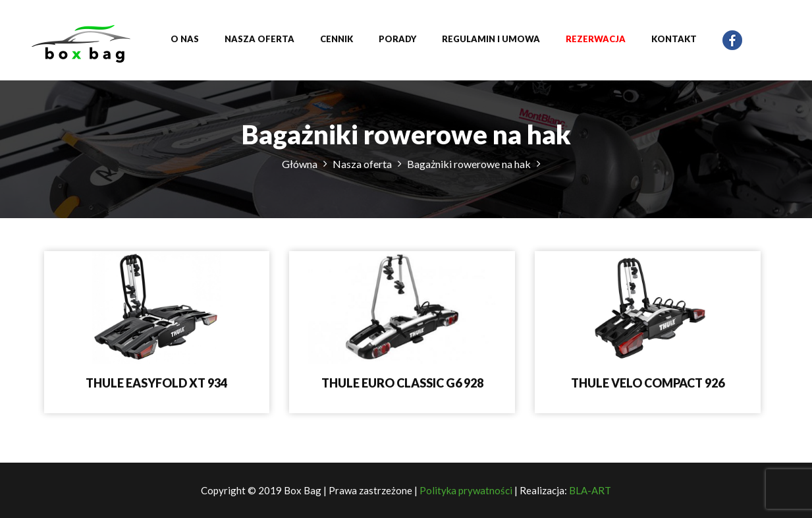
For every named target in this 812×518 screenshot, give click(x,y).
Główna (300, 164)
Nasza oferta (259, 39)
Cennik (337, 39)
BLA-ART (590, 490)
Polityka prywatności (466, 490)
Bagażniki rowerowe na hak (469, 164)
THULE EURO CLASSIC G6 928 (402, 383)
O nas (185, 39)
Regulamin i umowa (491, 39)
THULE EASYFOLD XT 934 (156, 383)
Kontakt (674, 39)
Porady (397, 39)
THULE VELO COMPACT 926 (648, 383)
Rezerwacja (596, 39)
